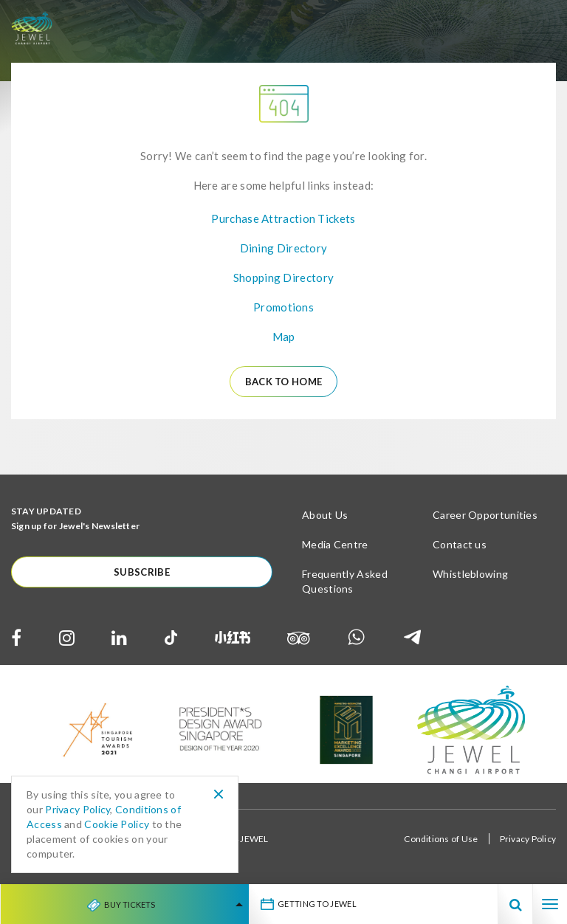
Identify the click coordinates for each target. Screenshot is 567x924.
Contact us (460, 544)
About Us (325, 515)
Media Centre (335, 544)
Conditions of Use (441, 839)
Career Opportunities (485, 515)
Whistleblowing (470, 574)
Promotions (283, 307)
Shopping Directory (283, 277)
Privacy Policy (528, 839)
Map (284, 337)
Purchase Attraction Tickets (283, 218)
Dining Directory (284, 248)
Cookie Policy (117, 824)
